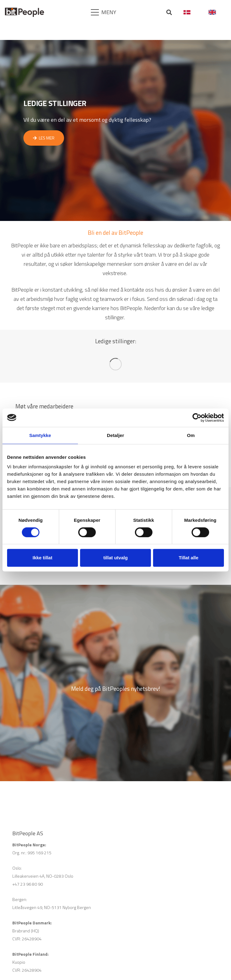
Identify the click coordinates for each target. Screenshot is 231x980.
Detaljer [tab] (115, 435)
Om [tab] (191, 435)
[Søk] (169, 12)
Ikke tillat (43, 558)
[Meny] (104, 12)
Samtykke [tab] (40, 435)
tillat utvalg (115, 558)
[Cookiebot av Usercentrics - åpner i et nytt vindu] (197, 418)
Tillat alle (188, 558)
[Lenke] (24, 12)
